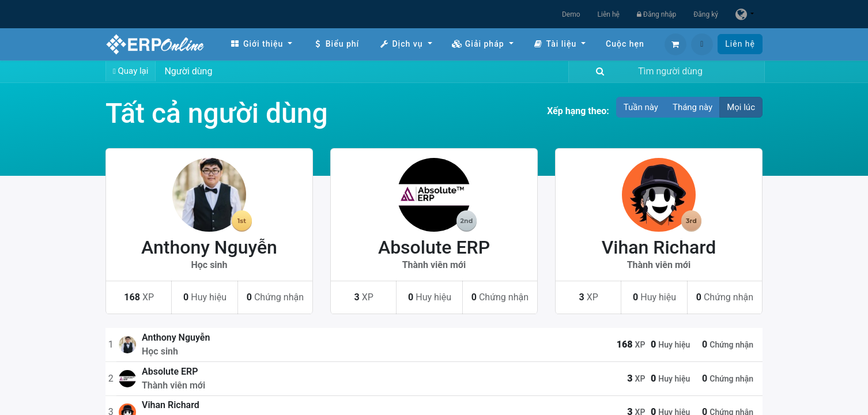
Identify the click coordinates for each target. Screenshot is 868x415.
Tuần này (641, 107)
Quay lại (131, 71)
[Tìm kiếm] (598, 72)
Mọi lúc (741, 107)
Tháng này (692, 107)
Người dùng (188, 71)
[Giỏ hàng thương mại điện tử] (675, 44)
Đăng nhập (656, 14)
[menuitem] (261, 44)
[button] (702, 44)
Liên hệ (609, 14)
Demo (571, 14)
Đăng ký (706, 14)
